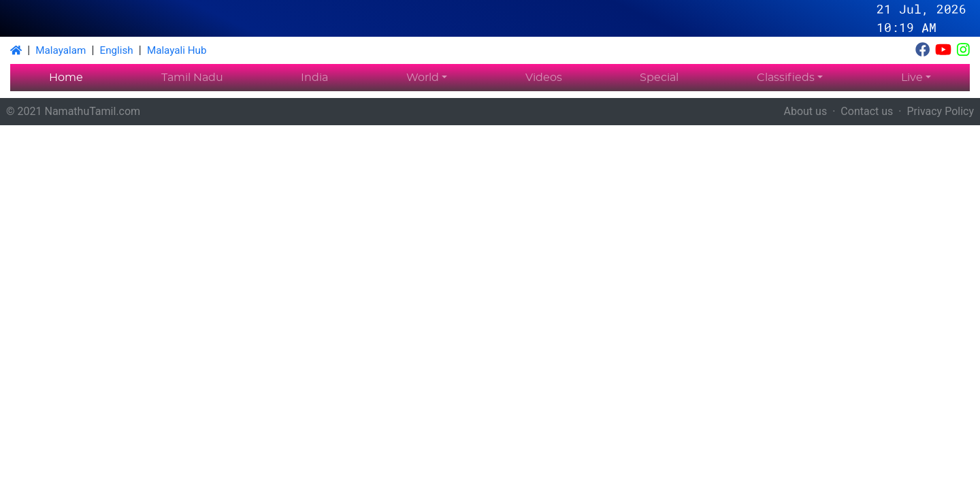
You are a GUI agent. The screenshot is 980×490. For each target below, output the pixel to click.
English (117, 50)
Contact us (867, 111)
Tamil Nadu (192, 78)
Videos (544, 78)
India (314, 78)
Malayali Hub (177, 50)
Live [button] (912, 78)
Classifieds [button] (786, 78)
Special (659, 78)
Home (66, 78)
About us (806, 111)
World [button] (423, 78)
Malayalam (61, 50)
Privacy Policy (941, 111)
